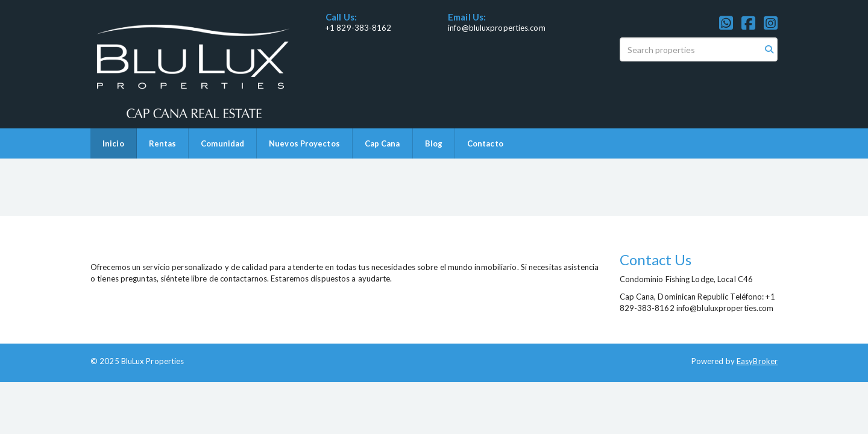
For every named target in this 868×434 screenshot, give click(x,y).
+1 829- (340, 28)
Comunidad (222, 143)
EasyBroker (757, 361)
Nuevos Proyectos (304, 143)
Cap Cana (382, 143)
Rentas (163, 143)
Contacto (485, 143)
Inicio (113, 143)
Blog (434, 143)
